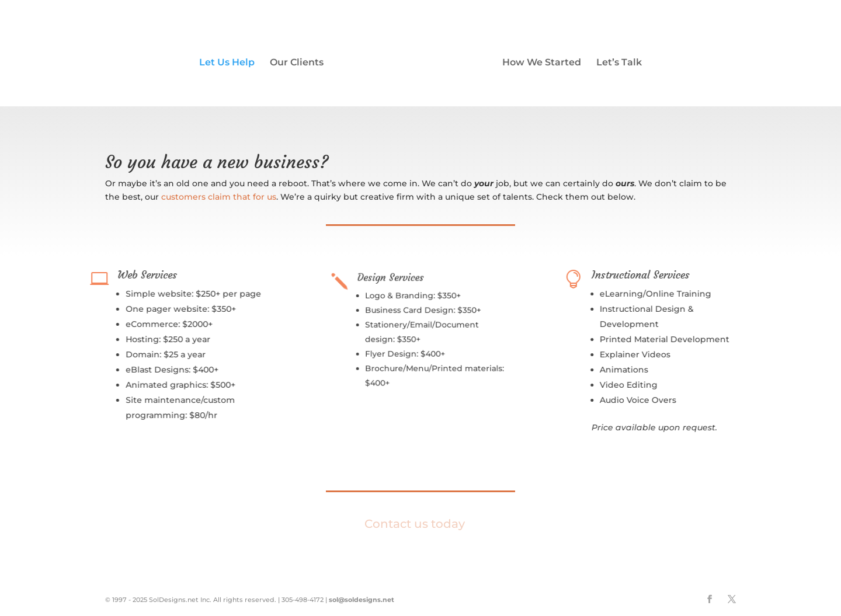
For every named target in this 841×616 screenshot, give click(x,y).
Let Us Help (227, 63)
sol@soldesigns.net (362, 600)
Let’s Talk (619, 63)
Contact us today (415, 524)
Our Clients (297, 63)
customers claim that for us (219, 197)
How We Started (542, 63)
